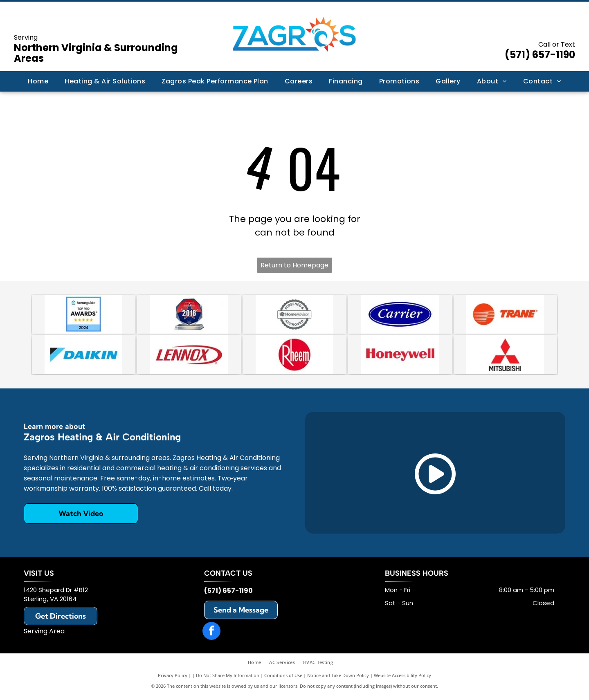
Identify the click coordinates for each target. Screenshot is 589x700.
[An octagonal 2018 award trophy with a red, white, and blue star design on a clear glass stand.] (189, 315)
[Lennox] (189, 358)
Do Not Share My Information (228, 679)
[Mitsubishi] (506, 358)
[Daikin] (84, 358)
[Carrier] (400, 315)
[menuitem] (38, 81)
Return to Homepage (294, 265)
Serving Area (44, 635)
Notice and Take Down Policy (338, 679)
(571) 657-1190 (540, 55)
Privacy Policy (173, 679)
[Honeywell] (400, 358)
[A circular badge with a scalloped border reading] (294, 315)
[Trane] (506, 315)
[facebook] (211, 636)
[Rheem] (294, 358)
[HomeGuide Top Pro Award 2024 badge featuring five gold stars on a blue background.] (84, 315)
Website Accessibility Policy (402, 679)
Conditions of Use (283, 679)
